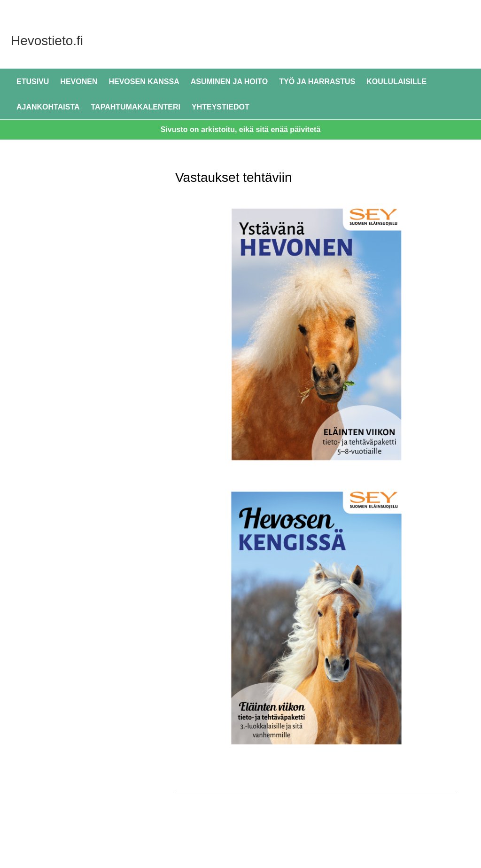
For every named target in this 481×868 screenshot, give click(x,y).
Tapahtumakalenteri (136, 107)
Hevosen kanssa (144, 82)
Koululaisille (396, 82)
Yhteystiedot (221, 107)
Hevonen (79, 82)
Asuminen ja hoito (229, 82)
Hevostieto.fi (112, 40)
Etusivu (33, 82)
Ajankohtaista (48, 107)
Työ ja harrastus (317, 82)
